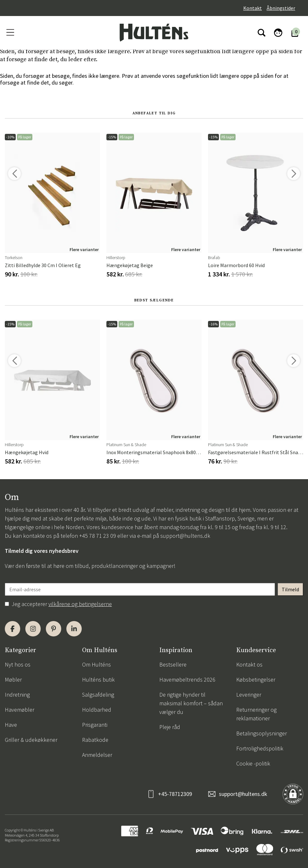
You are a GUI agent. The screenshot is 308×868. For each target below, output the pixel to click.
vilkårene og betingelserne (80, 604)
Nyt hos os (18, 664)
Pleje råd (170, 727)
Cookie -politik (253, 763)
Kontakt (253, 8)
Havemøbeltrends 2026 (187, 680)
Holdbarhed (97, 710)
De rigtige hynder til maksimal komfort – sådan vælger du (191, 703)
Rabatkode (95, 740)
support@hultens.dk (185, 536)
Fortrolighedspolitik (260, 748)
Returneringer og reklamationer (256, 714)
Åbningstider (281, 8)
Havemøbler (20, 710)
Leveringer (249, 695)
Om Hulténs (96, 664)
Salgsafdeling (98, 695)
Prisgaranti (95, 725)
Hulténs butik (98, 680)
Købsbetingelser (256, 680)
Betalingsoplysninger (262, 733)
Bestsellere (173, 664)
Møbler (13, 680)
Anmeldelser (97, 755)
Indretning (17, 695)
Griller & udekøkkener (31, 740)
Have (11, 725)
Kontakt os (249, 664)
